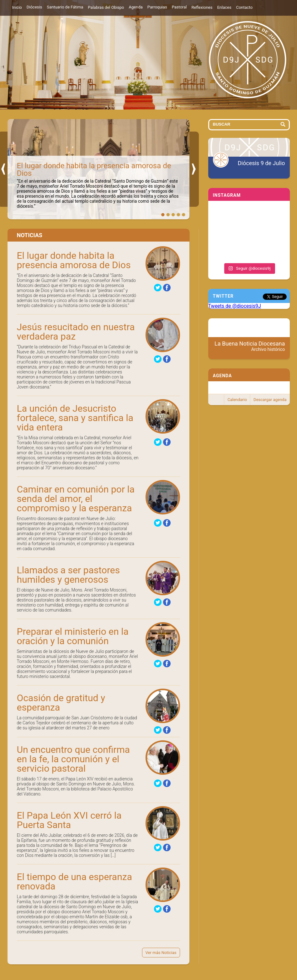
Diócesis (34, 7)
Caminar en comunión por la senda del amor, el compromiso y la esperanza (76, 499)
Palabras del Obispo (106, 7)
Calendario (237, 400)
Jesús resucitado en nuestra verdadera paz (76, 332)
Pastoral (179, 7)
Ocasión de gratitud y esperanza (61, 703)
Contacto (244, 7)
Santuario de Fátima (65, 7)
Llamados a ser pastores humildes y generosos (69, 575)
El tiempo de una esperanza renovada (74, 881)
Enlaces (224, 7)
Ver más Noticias (161, 953)
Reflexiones (202, 7)
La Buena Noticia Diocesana (250, 346)
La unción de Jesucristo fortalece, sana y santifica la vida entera (75, 418)
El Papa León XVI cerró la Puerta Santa (69, 820)
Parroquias (157, 7)
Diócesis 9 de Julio (261, 163)
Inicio (17, 7)
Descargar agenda (270, 400)
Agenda (136, 7)
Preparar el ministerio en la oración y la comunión (73, 636)
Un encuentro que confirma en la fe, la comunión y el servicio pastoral (74, 759)
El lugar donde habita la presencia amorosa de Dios (94, 169)
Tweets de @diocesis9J (235, 306)
